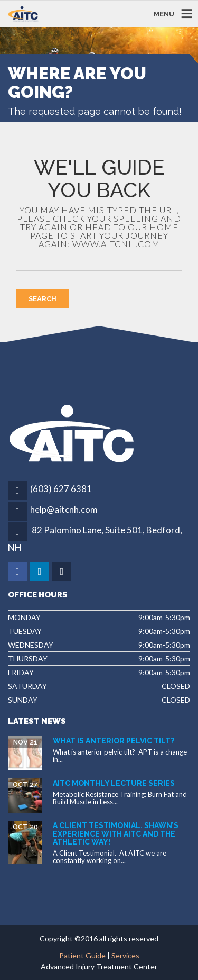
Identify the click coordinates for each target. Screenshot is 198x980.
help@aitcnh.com (64, 509)
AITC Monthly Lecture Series (114, 783)
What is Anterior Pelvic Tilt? (114, 741)
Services (125, 955)
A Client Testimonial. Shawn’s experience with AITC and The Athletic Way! (116, 834)
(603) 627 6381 (61, 489)
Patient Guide (82, 955)
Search (43, 299)
